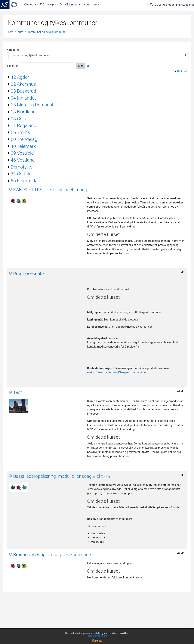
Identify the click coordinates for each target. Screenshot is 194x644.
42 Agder (20, 77)
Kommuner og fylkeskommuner (47, 32)
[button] (89, 66)
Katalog (29, 5)
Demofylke (22, 167)
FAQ (42, 5)
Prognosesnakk (29, 273)
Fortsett (97, 641)
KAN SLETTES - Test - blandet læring (50, 190)
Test (18, 392)
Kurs (20, 32)
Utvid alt (182, 71)
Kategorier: (14, 50)
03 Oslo (18, 119)
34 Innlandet (23, 98)
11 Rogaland (23, 125)
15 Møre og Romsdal (32, 105)
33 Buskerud (23, 91)
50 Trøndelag (24, 139)
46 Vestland (23, 160)
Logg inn (188, 5)
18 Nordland (23, 112)
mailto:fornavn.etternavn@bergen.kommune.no (116, 372)
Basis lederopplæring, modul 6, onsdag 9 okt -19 (62, 476)
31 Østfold (21, 174)
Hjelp (51, 5)
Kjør (81, 66)
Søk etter (12, 66)
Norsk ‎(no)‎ (90, 5)
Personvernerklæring (97, 636)
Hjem (10, 32)
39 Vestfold (22, 153)
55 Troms (20, 132)
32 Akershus (23, 84)
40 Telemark (23, 146)
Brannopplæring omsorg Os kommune (52, 554)
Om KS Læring (69, 5)
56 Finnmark (23, 181)
